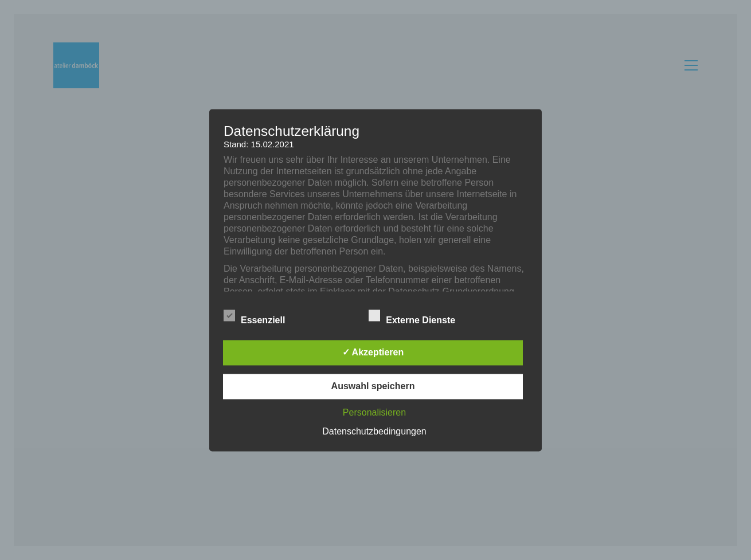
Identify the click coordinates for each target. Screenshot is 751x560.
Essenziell (261, 317)
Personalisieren (374, 412)
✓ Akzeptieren (373, 352)
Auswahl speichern (373, 386)
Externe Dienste (418, 317)
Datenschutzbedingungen (374, 431)
